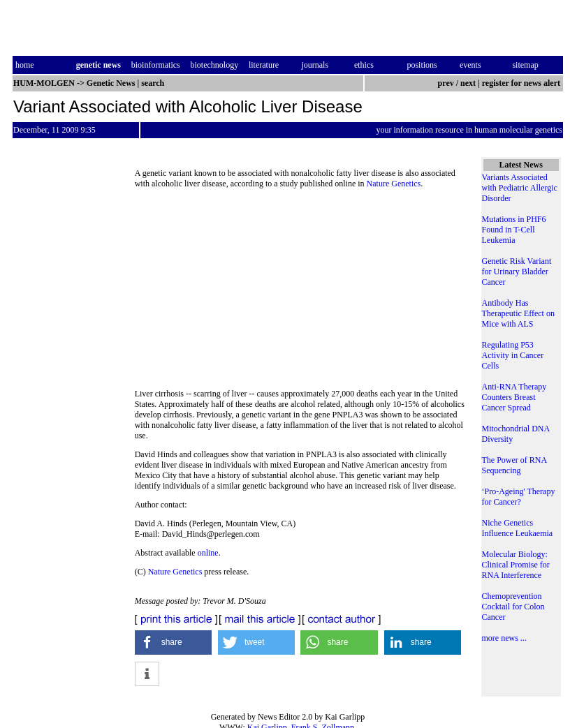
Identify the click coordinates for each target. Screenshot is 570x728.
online (208, 553)
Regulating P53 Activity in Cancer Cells (513, 355)
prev (446, 83)
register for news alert (522, 83)
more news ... (504, 638)
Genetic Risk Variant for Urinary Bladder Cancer (517, 272)
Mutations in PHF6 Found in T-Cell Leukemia (514, 230)
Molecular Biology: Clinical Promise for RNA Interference (516, 565)
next (468, 83)
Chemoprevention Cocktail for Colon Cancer (513, 607)
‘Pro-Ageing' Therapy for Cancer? (519, 497)
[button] (174, 642)
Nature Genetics (394, 184)
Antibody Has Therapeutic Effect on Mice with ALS (518, 313)
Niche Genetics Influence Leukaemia (518, 528)
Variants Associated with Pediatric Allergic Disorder (520, 188)
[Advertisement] (301, 293)
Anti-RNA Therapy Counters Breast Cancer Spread (514, 397)
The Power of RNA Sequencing (514, 465)
